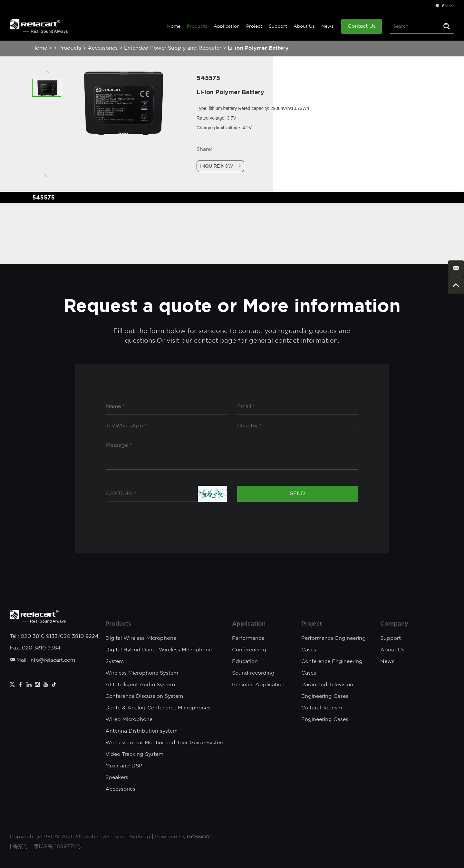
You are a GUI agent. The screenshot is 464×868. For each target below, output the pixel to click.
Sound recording (253, 673)
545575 (43, 197)
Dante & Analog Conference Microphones (158, 708)
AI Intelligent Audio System (140, 685)
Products (197, 26)
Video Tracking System (134, 754)
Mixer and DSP (124, 766)
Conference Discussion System (144, 696)
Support (278, 26)
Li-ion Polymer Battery (258, 48)
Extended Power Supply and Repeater (173, 48)
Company (394, 624)
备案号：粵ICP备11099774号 (47, 847)
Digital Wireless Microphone (141, 638)
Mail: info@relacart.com (42, 660)
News (327, 26)
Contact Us (362, 26)
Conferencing (249, 650)
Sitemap (140, 837)
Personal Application (258, 685)
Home (174, 26)
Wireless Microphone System (142, 673)
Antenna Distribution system (141, 731)
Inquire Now (220, 166)
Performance (248, 638)
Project (254, 26)
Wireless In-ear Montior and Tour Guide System (165, 743)
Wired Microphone (129, 720)
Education (245, 662)
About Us (304, 26)
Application (227, 26)
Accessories (103, 48)
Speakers (117, 778)
